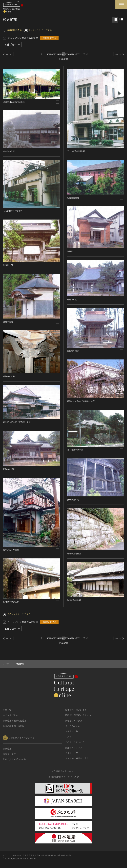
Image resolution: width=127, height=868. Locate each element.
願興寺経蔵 (8, 322)
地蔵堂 (70, 251)
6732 (85, 54)
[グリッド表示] (115, 20)
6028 (67, 54)
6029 (71, 54)
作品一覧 (7, 710)
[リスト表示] (121, 20)
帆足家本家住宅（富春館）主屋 (17, 422)
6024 (53, 54)
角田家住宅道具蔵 (11, 602)
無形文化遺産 (9, 754)
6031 (78, 54)
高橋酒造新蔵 (73, 198)
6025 (56, 54)
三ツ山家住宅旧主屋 (76, 151)
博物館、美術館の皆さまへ (78, 715)
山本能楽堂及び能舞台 (13, 211)
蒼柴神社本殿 (73, 499)
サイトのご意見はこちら (77, 758)
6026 (60, 54)
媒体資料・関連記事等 (76, 710)
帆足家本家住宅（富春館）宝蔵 (81, 401)
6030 (74, 54)
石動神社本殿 (9, 376)
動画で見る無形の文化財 (15, 759)
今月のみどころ (73, 726)
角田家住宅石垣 (74, 553)
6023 (49, 54)
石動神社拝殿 (73, 351)
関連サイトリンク (74, 748)
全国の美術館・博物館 (14, 726)
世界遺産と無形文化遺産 (15, 721)
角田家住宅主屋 (74, 600)
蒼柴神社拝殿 (9, 469)
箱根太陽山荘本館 (11, 550)
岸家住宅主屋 (9, 151)
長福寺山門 (8, 265)
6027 (63, 54)
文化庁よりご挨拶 (74, 721)
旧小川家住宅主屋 (75, 450)
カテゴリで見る (10, 715)
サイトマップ (72, 753)
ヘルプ (68, 737)
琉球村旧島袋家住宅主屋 (14, 102)
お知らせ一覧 (72, 731)
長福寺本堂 (72, 299)
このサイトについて (75, 742)
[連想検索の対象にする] (58, 102)
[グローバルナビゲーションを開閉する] (121, 5)
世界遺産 (7, 749)
